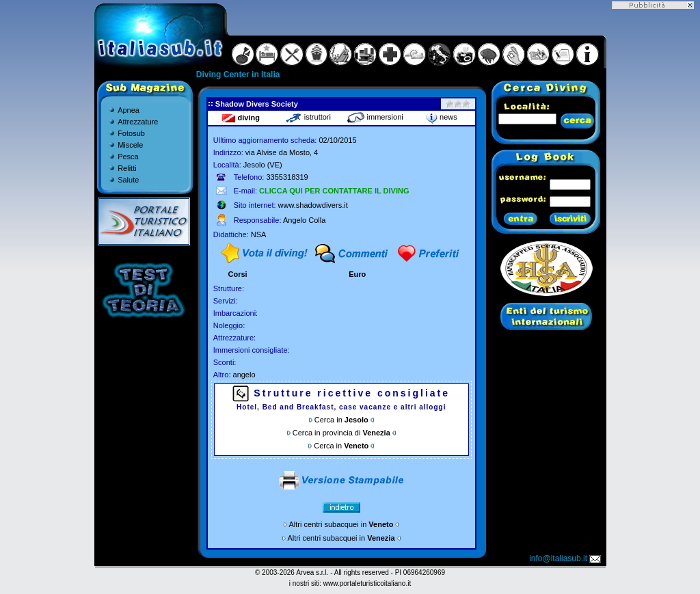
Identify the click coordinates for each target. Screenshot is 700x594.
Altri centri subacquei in (341, 524)
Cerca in (341, 420)
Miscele (130, 145)
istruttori (308, 117)
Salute (128, 180)
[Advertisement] (653, 214)
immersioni (375, 117)
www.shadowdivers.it (313, 205)
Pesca (128, 157)
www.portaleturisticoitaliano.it (367, 583)
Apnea (129, 110)
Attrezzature (138, 122)
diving (241, 118)
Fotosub (131, 133)
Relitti (127, 168)
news (442, 117)
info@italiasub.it (566, 558)
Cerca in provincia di (341, 433)
